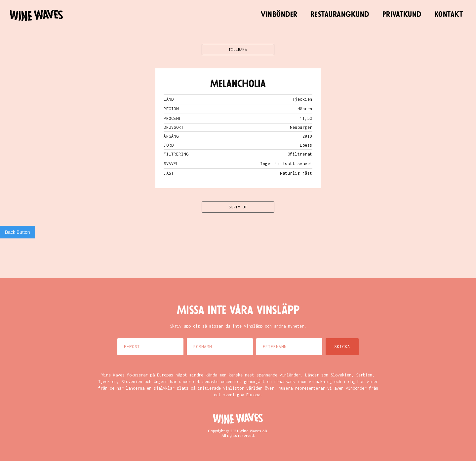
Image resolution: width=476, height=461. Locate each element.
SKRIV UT (238, 207)
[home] (36, 15)
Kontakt (449, 15)
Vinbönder (279, 15)
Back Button (18, 232)
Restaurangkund (340, 15)
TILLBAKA (238, 50)
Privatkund (402, 15)
